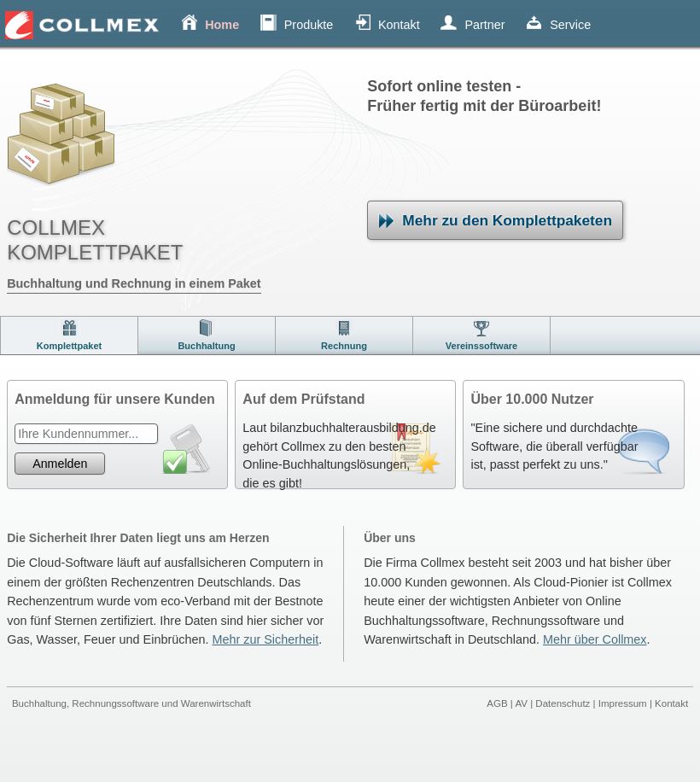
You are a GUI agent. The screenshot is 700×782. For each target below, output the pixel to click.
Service (570, 25)
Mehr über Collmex (595, 639)
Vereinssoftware (481, 346)
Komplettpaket (69, 346)
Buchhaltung (206, 346)
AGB (497, 703)
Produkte (309, 25)
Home (222, 25)
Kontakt (399, 25)
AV (521, 703)
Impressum (623, 703)
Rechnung (344, 346)
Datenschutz (563, 703)
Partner (484, 25)
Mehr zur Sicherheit (265, 639)
